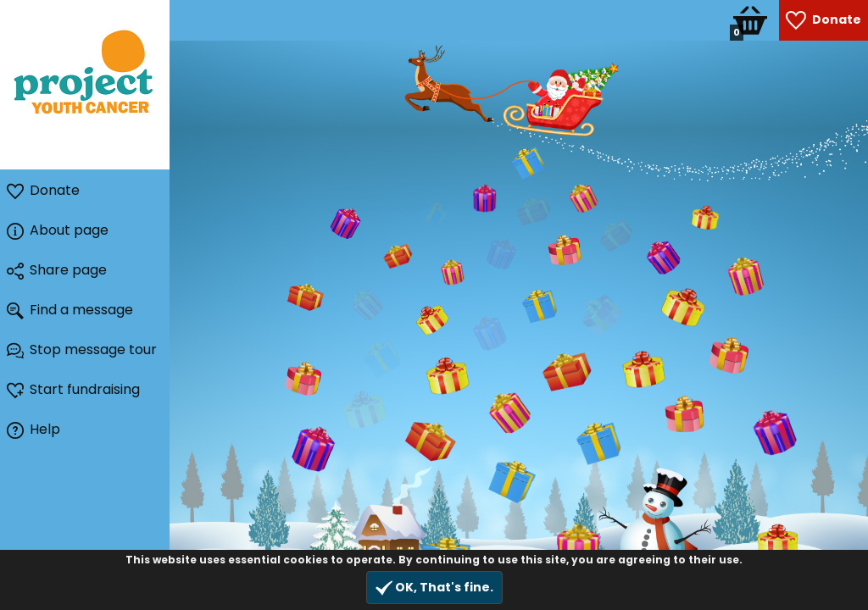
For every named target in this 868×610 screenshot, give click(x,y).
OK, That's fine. (434, 588)
